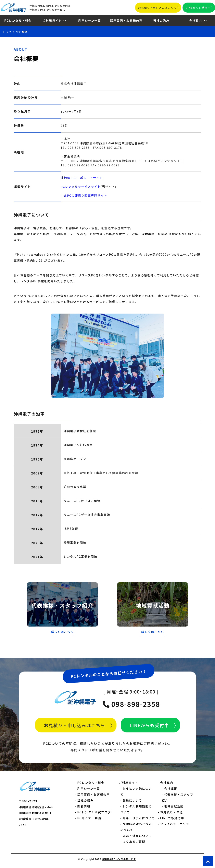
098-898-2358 (131, 704)
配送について (132, 800)
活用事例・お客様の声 (126, 21)
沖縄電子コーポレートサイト (82, 178)
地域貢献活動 (174, 806)
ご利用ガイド (52, 21)
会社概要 (171, 789)
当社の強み (161, 21)
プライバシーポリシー (176, 824)
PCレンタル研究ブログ (94, 812)
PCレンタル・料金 (18, 21)
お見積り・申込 (171, 812)
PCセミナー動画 (89, 818)
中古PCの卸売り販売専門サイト (84, 195)
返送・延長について (137, 836)
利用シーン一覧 (90, 21)
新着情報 (84, 806)
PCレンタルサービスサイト (81, 187)
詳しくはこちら (62, 632)
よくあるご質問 (134, 842)
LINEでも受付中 (172, 818)
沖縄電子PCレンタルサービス (119, 859)
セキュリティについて (139, 818)
